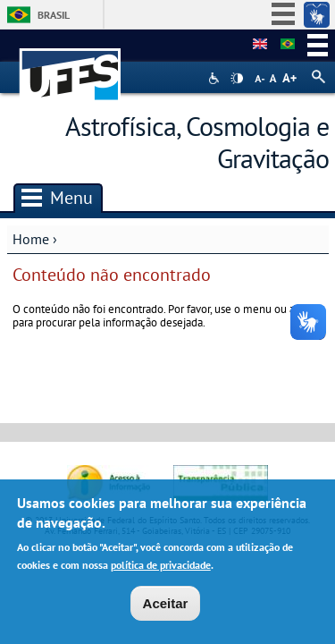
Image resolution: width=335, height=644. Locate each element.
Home (31, 239)
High (237, 79)
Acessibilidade (216, 78)
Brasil (54, 15)
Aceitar (166, 610)
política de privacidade (161, 570)
